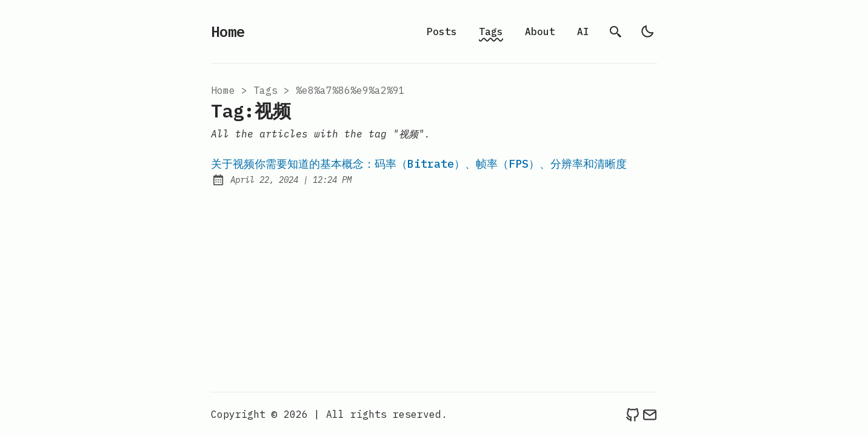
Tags (491, 31)
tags (265, 90)
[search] (616, 31)
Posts (442, 31)
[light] (647, 31)
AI (583, 31)
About (540, 31)
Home (228, 31)
